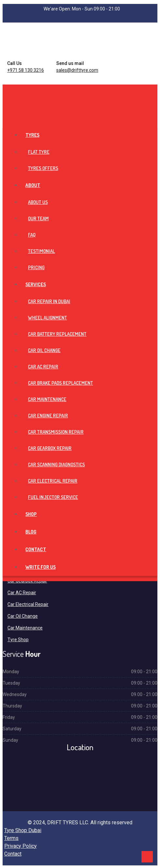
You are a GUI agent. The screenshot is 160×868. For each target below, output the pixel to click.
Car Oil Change (44, 350)
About (33, 185)
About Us (38, 202)
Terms (11, 838)
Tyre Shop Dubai (23, 830)
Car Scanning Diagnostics (56, 465)
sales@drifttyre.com (77, 70)
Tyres (32, 135)
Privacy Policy (20, 846)
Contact (36, 549)
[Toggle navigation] (5, 90)
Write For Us (40, 567)
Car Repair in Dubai (49, 301)
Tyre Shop (18, 640)
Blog (31, 532)
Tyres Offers (43, 168)
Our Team (38, 218)
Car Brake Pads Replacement (60, 383)
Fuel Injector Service (53, 497)
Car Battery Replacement (57, 334)
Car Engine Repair (48, 416)
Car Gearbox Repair (50, 448)
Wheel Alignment (47, 318)
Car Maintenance (47, 399)
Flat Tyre (39, 152)
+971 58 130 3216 (26, 70)
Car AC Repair (43, 367)
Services (36, 284)
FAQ (32, 235)
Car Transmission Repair (56, 432)
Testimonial (41, 251)
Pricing (36, 267)
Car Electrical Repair (53, 481)
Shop (31, 514)
